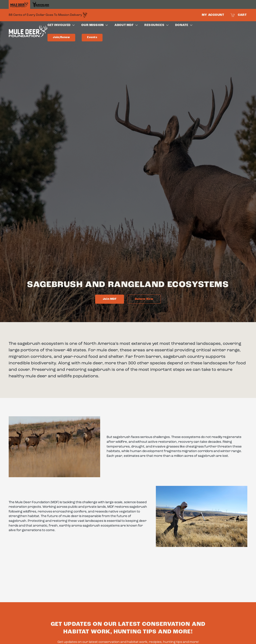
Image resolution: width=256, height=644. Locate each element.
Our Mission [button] (95, 25)
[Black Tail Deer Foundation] (41, 4)
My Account (213, 15)
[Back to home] (28, 32)
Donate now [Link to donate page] (144, 299)
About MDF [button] (126, 25)
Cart (239, 15)
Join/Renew (61, 37)
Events (92, 37)
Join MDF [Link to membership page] (110, 299)
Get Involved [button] (61, 25)
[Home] (19, 5)
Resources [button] (157, 25)
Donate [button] (184, 25)
